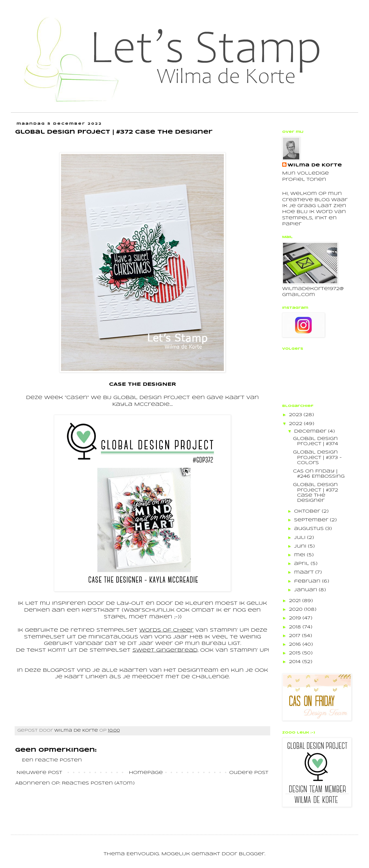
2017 (295, 636)
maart (305, 572)
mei (300, 555)
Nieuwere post (39, 773)
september (312, 520)
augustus (310, 529)
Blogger (252, 854)
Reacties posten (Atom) (98, 783)
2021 (296, 601)
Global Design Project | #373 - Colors (317, 457)
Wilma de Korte (315, 165)
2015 (296, 653)
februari (308, 581)
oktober (308, 511)
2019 (296, 618)
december (311, 431)
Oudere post (249, 773)
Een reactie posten (52, 760)
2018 (296, 627)
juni (301, 546)
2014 (296, 662)
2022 (296, 424)
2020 (297, 610)
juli (301, 538)
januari (306, 590)
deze (33, 671)
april (302, 564)
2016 (296, 644)
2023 (296, 415)
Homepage (146, 773)
